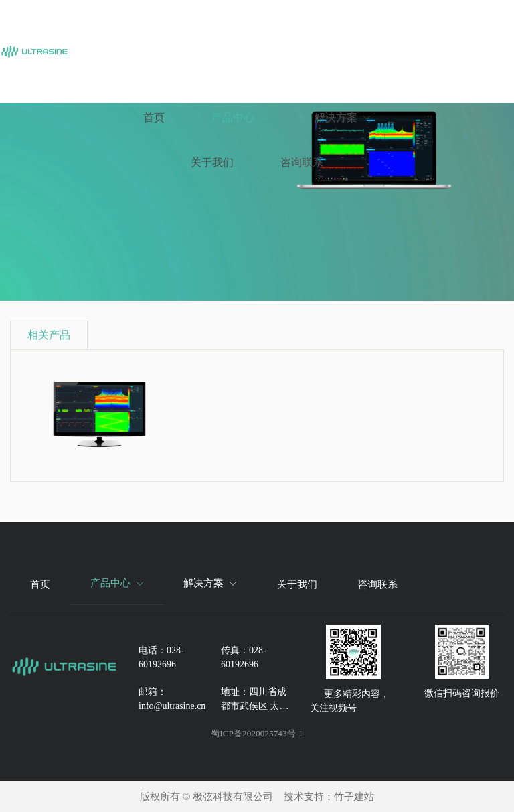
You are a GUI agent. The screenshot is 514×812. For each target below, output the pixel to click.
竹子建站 (354, 797)
